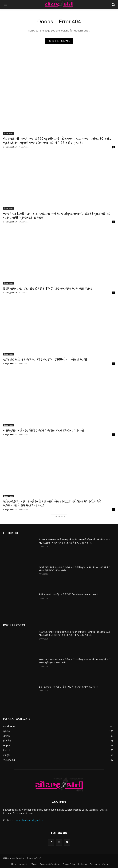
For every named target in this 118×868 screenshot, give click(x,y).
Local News (9, 133)
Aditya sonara (10, 364)
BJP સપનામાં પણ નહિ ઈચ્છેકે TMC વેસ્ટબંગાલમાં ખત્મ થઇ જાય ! (48, 288)
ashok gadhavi (10, 147)
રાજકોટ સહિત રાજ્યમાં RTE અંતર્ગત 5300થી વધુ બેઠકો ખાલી (45, 359)
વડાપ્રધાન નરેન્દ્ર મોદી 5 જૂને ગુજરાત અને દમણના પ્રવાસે (44, 430)
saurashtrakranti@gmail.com (30, 820)
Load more (59, 517)
